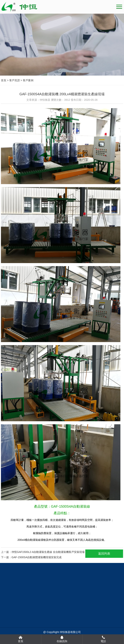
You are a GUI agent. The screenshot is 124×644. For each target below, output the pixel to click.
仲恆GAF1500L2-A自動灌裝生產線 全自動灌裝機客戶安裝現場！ (49, 552)
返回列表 (104, 554)
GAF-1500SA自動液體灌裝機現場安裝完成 (37, 557)
